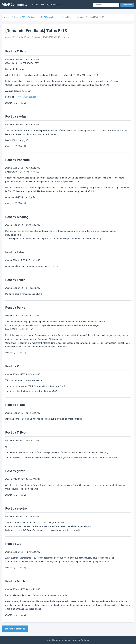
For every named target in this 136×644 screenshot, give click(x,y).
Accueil (35, 5)
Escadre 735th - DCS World (26, 17)
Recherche (56, 5)
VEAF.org (45, 5)
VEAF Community (15, 5)
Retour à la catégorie (15, 629)
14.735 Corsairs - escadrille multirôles (57, 17)
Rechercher (127, 5)
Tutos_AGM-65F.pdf (27, 97)
